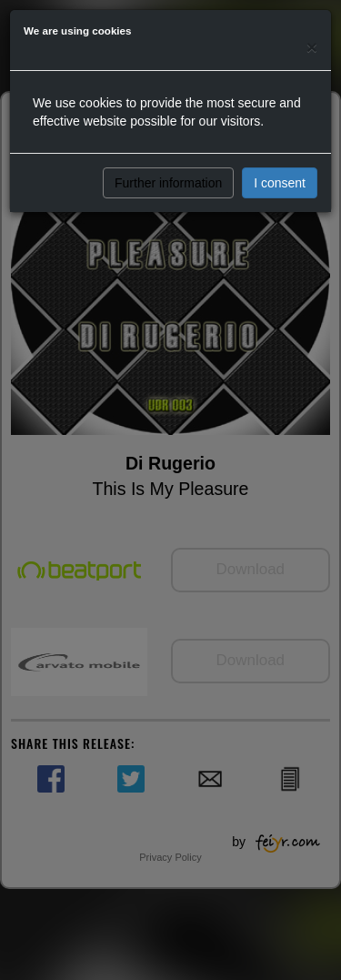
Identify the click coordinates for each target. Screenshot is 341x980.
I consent (280, 183)
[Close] (312, 47)
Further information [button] (168, 183)
